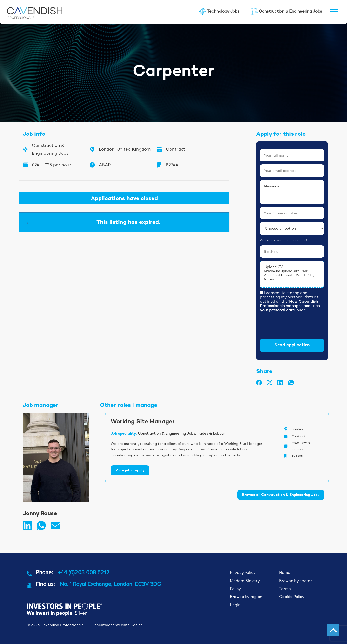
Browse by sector (295, 581)
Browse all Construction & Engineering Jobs (281, 495)
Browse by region (246, 597)
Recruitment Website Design (117, 625)
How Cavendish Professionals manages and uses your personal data (290, 306)
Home (285, 573)
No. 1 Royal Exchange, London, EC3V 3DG (110, 584)
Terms (285, 589)
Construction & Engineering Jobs (287, 11)
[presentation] (297, 326)
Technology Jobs (219, 11)
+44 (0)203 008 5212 (84, 572)
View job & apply (130, 470)
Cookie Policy (292, 597)
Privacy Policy (243, 573)
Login (235, 605)
